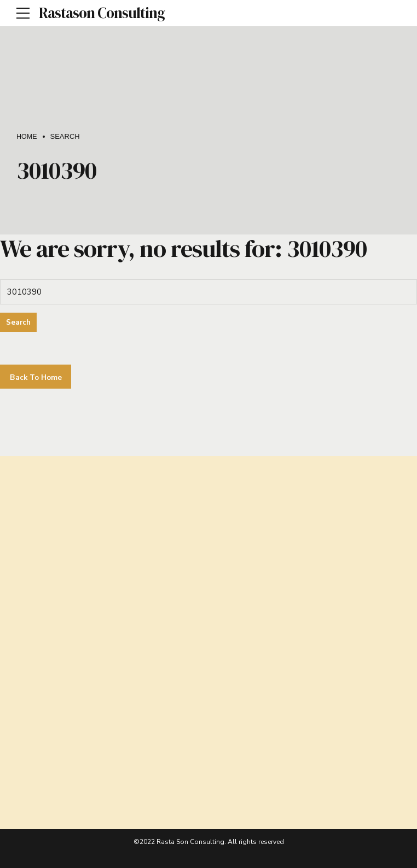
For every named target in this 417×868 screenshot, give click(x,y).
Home (27, 136)
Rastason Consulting (102, 13)
